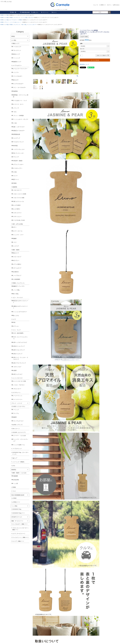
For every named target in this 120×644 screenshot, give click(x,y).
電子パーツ (16, 179)
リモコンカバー (17, 389)
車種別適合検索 (25, 12)
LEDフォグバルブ (18, 374)
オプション (16, 326)
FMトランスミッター (18, 153)
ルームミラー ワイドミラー (20, 69)
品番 (82, 44)
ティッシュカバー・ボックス (21, 119)
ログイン (110, 5)
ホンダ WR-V (16, 209)
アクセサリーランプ (18, 142)
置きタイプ (16, 253)
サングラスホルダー (18, 84)
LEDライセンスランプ (19, 350)
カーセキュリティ (18, 168)
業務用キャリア (17, 62)
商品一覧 (13, 12)
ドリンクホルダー (18, 76)
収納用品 (15, 91)
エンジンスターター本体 (19, 381)
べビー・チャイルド (18, 298)
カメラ (14, 319)
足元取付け (16, 272)
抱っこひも (16, 315)
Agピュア (15, 458)
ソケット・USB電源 (18, 116)
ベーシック (16, 410)
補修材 (15, 238)
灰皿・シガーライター (19, 127)
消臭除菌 (15, 476)
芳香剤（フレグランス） (15, 18)
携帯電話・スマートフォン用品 (21, 96)
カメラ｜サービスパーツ (19, 533)
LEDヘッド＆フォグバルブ (20, 342)
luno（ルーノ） (18, 22)
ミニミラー (16, 72)
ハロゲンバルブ (17, 367)
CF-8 (14, 466)
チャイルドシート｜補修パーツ (20, 537)
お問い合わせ (116, 5)
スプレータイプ (17, 257)
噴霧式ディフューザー (19, 286)
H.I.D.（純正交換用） (19, 333)
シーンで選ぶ (25, 18)
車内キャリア (16, 54)
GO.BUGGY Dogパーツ (18, 513)
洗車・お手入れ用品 (18, 224)
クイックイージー (18, 399)
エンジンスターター (18, 378)
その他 (15, 172)
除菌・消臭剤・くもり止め (19, 473)
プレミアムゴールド (18, 421)
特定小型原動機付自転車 (18, 495)
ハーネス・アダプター (19, 385)
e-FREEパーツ (16, 502)
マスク (14, 491)
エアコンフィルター (18, 164)
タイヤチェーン (16, 392)
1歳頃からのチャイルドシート (20, 307)
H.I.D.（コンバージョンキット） (20, 338)
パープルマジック (17, 449)
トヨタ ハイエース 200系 (20, 194)
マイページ (45, 12)
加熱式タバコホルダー (19, 131)
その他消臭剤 (16, 279)
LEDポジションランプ (19, 346)
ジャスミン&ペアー (32, 25)
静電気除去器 (16, 134)
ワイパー (15, 176)
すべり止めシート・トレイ (20, 100)
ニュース (96, 5)
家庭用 (15, 417)
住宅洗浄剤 (16, 480)
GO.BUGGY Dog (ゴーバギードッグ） (20, 453)
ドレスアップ (16, 138)
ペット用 (15, 484)
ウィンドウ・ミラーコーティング (21, 440)
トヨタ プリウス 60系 (19, 198)
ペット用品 (14, 506)
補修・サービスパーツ (17, 521)
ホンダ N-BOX (17, 205)
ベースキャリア (17, 47)
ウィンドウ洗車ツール (19, 445)
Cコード (82, 49)
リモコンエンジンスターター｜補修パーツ (20, 529)
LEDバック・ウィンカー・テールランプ (21, 358)
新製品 (13, 36)
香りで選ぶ (24, 25)
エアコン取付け (17, 264)
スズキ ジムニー (17, 217)
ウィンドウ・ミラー (18, 235)
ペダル (15, 112)
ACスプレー (16, 260)
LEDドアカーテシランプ (19, 363)
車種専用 (15, 187)
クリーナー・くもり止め (19, 436)
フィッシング (16, 58)
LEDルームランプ (18, 354)
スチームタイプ (17, 268)
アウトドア (16, 157)
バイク (15, 242)
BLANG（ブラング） (18, 425)
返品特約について (84, 64)
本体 (14, 322)
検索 (109, 12)
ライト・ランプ (16, 330)
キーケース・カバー (18, 104)
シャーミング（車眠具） (19, 462)
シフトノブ (16, 108)
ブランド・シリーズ (9, 22)
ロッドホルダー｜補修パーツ (20, 524)
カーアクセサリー (14, 20)
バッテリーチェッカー (19, 149)
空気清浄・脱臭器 (18, 161)
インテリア (16, 246)
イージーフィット (18, 396)
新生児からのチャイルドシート (21, 302)
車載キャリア (16, 43)
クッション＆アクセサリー (20, 312)
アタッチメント (17, 50)
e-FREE (14, 498)
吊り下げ (31, 18)
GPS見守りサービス (17, 517)
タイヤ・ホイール (18, 231)
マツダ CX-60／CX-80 (19, 220)
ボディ (15, 227)
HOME (2, 15)
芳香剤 (20, 20)
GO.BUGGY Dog (17, 509)
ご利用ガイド (103, 5)
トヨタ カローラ (17, 190)
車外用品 (15, 146)
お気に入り (35, 12)
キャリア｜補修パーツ (18, 541)
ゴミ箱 (15, 123)
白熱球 (15, 370)
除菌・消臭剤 (16, 250)
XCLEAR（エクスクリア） (19, 432)
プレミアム (16, 413)
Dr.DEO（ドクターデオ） (19, 406)
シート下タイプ (17, 276)
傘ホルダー (16, 80)
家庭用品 (14, 470)
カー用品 (7, 15)
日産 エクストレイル (18, 201)
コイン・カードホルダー (19, 87)
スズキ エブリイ (17, 213)
